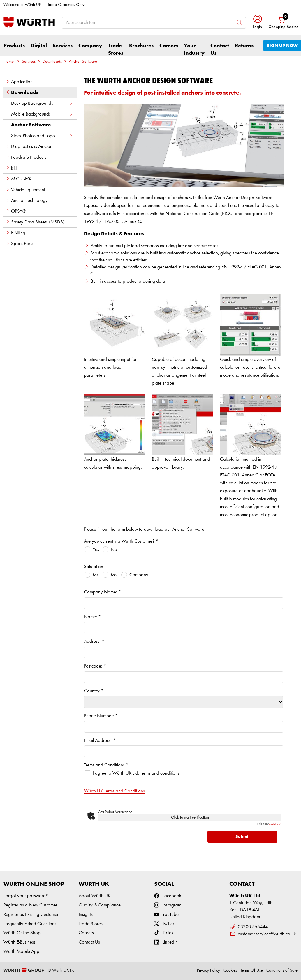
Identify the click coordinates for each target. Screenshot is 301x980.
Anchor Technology (27, 200)
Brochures (141, 46)
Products (14, 46)
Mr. (96, 575)
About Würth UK (95, 896)
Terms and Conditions (106, 765)
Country (94, 691)
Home (9, 62)
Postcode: (95, 666)
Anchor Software (83, 62)
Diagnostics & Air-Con (29, 146)
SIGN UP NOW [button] (282, 46)
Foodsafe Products (26, 157)
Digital (39, 46)
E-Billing (15, 233)
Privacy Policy (208, 971)
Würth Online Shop (22, 933)
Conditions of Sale (282, 971)
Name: (92, 617)
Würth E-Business (20, 942)
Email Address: (100, 741)
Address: (94, 641)
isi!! (12, 168)
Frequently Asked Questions (30, 924)
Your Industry (194, 49)
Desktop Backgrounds (42, 103)
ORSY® (16, 211)
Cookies (230, 971)
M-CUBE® (18, 179)
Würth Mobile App (21, 952)
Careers (169, 46)
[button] (257, 22)
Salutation (94, 567)
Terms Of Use (252, 971)
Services (63, 46)
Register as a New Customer (30, 905)
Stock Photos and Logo (42, 136)
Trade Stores (116, 49)
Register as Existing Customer (31, 915)
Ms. (114, 575)
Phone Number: (101, 716)
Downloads (52, 62)
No (114, 550)
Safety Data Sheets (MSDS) (35, 222)
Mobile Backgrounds (42, 114)
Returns (244, 46)
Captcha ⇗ (269, 824)
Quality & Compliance (100, 905)
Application (19, 82)
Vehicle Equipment (25, 190)
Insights (86, 915)
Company (90, 46)
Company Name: (102, 592)
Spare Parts (19, 244)
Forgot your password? (26, 896)
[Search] (239, 23)
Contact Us (220, 49)
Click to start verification (190, 817)
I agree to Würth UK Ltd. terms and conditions (136, 773)
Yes (96, 550)
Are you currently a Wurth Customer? (121, 541)
